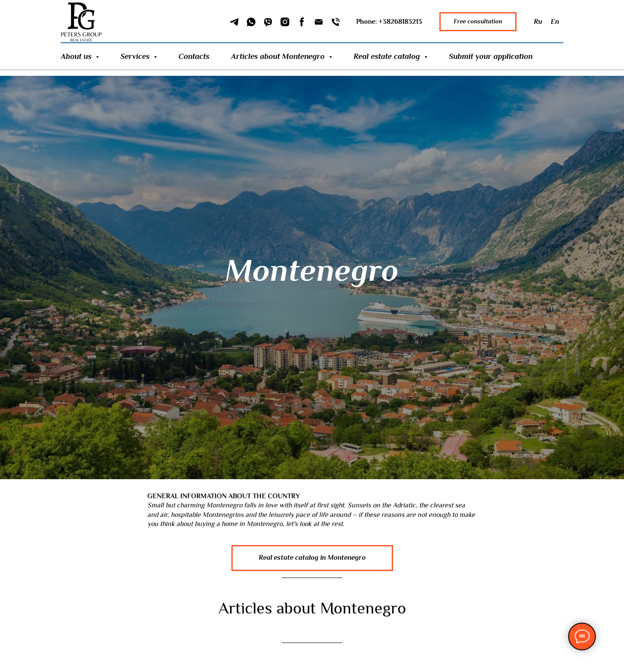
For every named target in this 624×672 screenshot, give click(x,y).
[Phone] (336, 22)
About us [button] (77, 56)
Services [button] (136, 56)
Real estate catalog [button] (388, 56)
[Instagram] (285, 22)
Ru (538, 22)
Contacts (194, 56)
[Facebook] (302, 22)
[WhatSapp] (251, 22)
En (555, 22)
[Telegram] (234, 22)
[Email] (319, 22)
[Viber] (268, 22)
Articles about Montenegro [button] (279, 56)
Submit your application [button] (491, 56)
